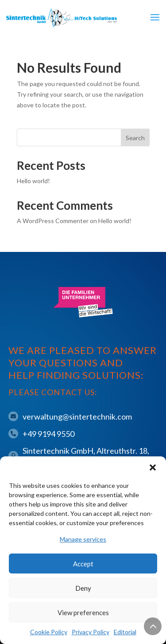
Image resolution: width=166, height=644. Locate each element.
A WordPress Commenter (53, 221)
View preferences (83, 613)
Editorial (125, 632)
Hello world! (33, 181)
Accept (83, 564)
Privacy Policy (91, 632)
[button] (153, 467)
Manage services (83, 539)
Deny (83, 588)
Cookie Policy (49, 632)
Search (135, 138)
